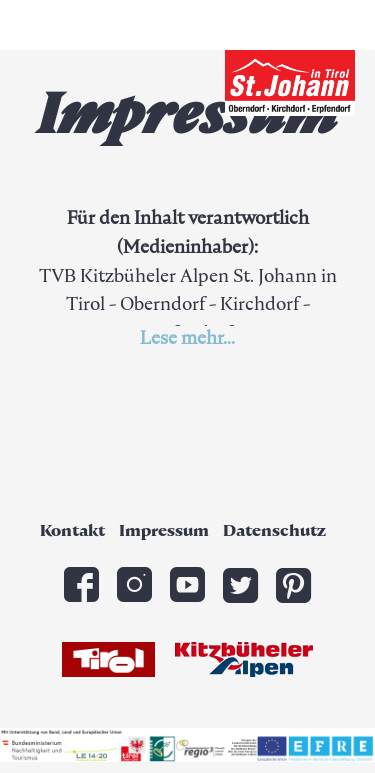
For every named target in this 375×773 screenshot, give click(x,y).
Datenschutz (274, 532)
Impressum (164, 532)
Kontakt (72, 532)
